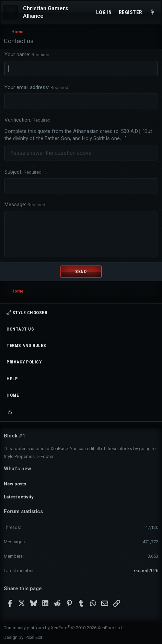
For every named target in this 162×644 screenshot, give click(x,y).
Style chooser (27, 313)
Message (15, 205)
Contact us (20, 329)
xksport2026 (146, 571)
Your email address (26, 87)
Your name (17, 54)
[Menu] (10, 12)
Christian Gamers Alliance (46, 12)
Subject (13, 172)
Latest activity (19, 497)
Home (13, 395)
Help (12, 379)
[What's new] (153, 13)
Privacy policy (24, 362)
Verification (17, 120)
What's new (18, 469)
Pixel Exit (34, 637)
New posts (15, 484)
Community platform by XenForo (63, 628)
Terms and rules (26, 345)
